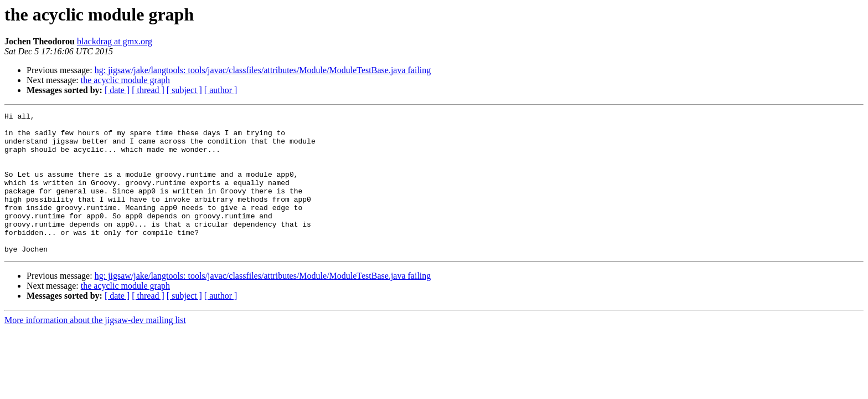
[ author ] (221, 90)
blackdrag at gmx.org (115, 41)
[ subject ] (184, 90)
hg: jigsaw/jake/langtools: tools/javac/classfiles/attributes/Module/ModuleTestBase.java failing (263, 70)
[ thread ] (148, 90)
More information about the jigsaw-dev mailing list (95, 348)
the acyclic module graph (125, 80)
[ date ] (117, 90)
